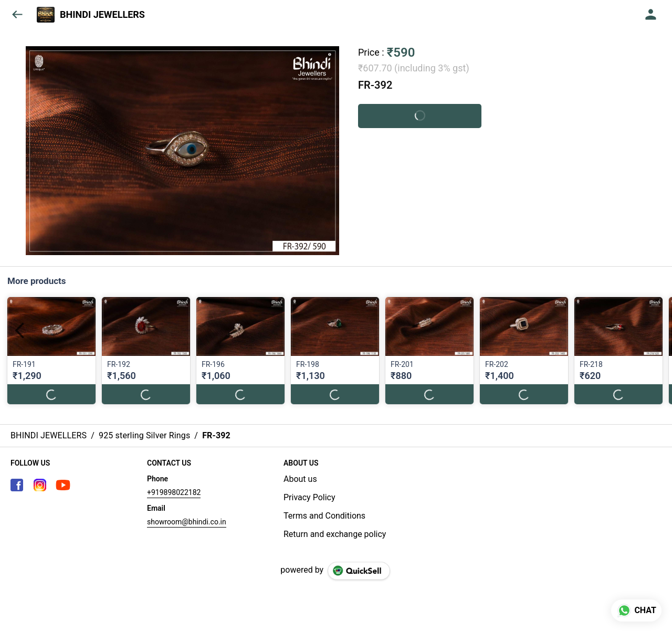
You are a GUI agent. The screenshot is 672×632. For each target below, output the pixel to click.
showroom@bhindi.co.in (187, 522)
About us (300, 479)
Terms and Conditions (324, 516)
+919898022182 (174, 492)
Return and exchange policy (335, 534)
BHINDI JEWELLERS (102, 15)
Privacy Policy (309, 497)
